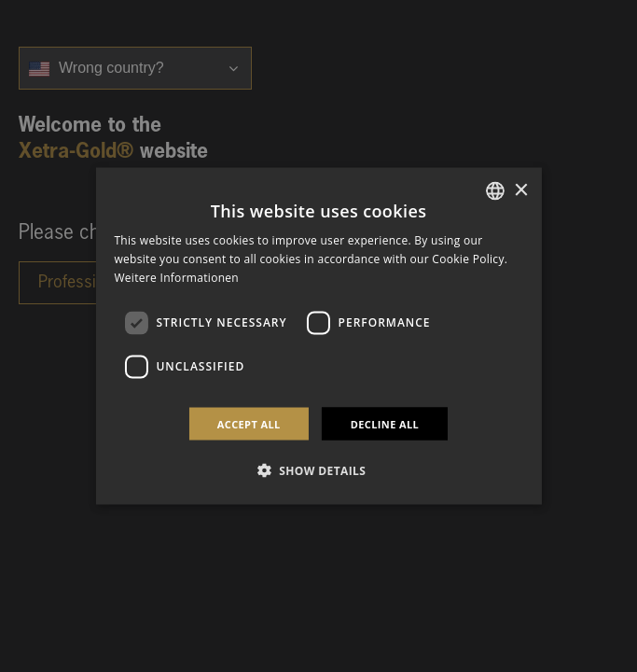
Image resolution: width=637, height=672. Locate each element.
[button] (319, 469)
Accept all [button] (249, 423)
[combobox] (495, 191)
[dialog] (318, 336)
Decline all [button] (385, 423)
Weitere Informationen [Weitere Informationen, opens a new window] (176, 278)
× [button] (521, 190)
